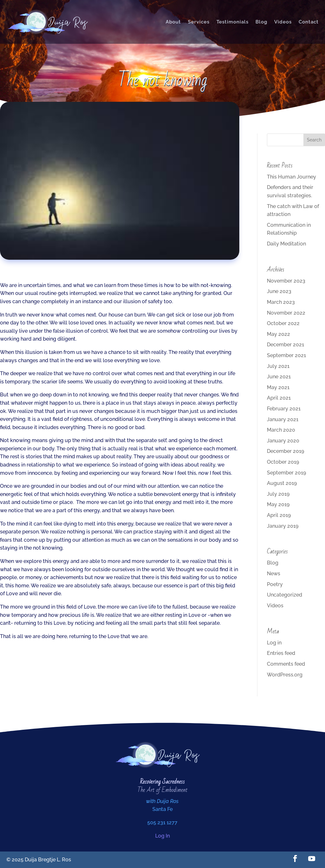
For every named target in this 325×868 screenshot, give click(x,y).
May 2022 (279, 334)
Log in (274, 643)
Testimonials (232, 22)
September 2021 (286, 355)
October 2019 (283, 462)
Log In (162, 836)
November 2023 (286, 281)
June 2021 (279, 377)
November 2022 (286, 313)
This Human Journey (292, 177)
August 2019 (282, 483)
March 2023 (281, 302)
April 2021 (279, 398)
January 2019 (283, 526)
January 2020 (283, 441)
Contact (309, 22)
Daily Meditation (286, 244)
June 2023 (279, 291)
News (274, 574)
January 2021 (283, 419)
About (173, 22)
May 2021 (278, 387)
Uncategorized (285, 595)
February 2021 (284, 409)
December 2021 (285, 345)
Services (199, 22)
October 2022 (283, 323)
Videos (283, 22)
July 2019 (278, 494)
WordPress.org (285, 675)
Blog (261, 22)
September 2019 (286, 473)
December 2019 (285, 451)
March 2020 (281, 430)
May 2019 (278, 504)
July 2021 (278, 366)
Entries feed (281, 653)
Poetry (275, 584)
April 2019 (279, 515)
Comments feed (286, 664)
